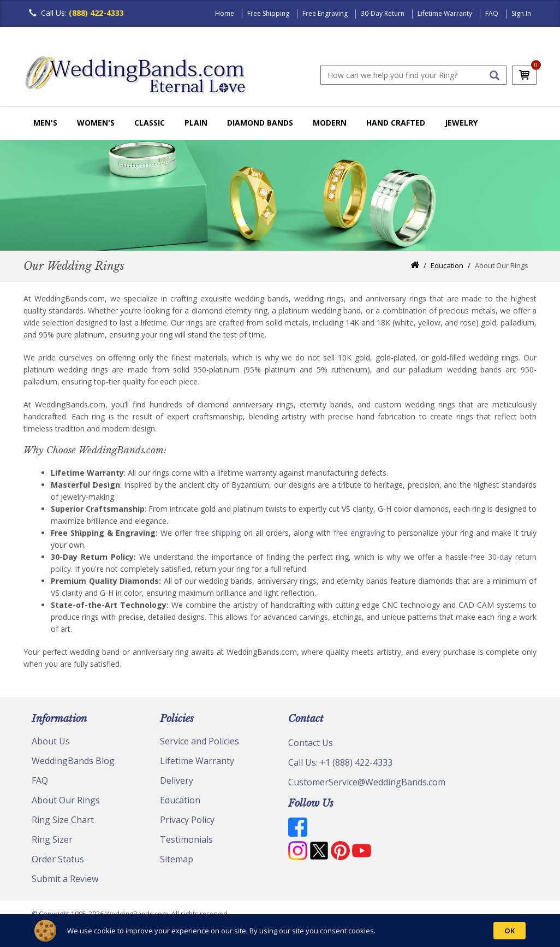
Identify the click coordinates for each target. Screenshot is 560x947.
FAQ (492, 13)
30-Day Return (383, 13)
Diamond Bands (260, 123)
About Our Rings (66, 800)
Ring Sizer (52, 839)
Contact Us (311, 743)
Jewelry (461, 123)
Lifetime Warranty (445, 13)
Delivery (177, 780)
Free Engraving (325, 13)
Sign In (521, 13)
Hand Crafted (396, 123)
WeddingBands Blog (73, 761)
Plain (196, 123)
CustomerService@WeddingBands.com (367, 782)
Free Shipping (268, 13)
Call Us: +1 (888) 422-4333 (340, 762)
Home (225, 13)
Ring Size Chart (63, 820)
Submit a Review (65, 879)
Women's (96, 123)
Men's (45, 123)
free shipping (218, 533)
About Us (51, 741)
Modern (330, 123)
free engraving (359, 533)
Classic (150, 123)
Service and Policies (199, 741)
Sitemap (177, 859)
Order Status (58, 859)
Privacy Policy (187, 820)
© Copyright (51, 914)
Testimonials (186, 839)
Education (447, 265)
